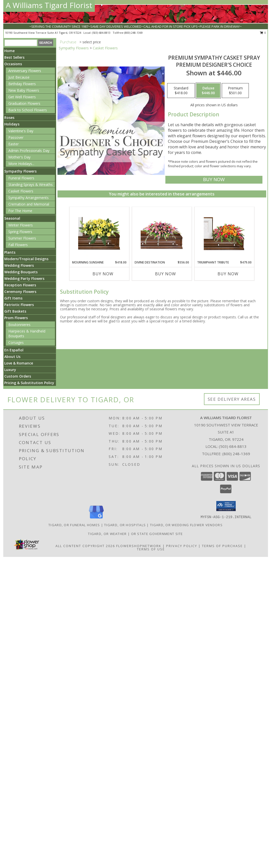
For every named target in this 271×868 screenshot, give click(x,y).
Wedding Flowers (19, 265)
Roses (9, 118)
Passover (16, 137)
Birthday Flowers (22, 84)
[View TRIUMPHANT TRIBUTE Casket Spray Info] (224, 234)
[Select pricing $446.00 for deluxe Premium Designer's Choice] (208, 91)
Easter (13, 144)
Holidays (12, 124)
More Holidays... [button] (21, 164)
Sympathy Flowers (20, 171)
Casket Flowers (21, 191)
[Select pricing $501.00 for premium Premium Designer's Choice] (235, 91)
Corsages (16, 342)
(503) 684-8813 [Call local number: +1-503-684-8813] (102, 33)
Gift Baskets (15, 311)
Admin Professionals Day (29, 151)
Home (9, 51)
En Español (14, 350)
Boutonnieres (19, 325)
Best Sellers (14, 57)
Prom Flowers (16, 318)
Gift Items (13, 298)
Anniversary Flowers (25, 71)
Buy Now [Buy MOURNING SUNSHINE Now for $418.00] (103, 274)
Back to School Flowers (28, 110)
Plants (10, 252)
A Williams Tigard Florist (49, 5)
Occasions (13, 64)
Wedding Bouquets (21, 272)
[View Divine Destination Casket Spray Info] (162, 233)
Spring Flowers (20, 232)
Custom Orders (18, 376)
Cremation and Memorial (29, 204)
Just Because (19, 77)
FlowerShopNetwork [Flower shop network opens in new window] (139, 546)
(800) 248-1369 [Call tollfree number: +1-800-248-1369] (133, 33)
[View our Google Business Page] (96, 519)
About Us (12, 357)
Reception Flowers (20, 285)
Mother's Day (19, 157)
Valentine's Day (21, 131)
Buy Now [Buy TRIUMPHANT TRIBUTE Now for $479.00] (228, 274)
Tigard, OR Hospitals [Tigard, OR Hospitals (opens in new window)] (125, 525)
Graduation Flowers (24, 103)
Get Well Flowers (22, 97)
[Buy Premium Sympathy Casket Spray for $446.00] (214, 180)
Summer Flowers (22, 238)
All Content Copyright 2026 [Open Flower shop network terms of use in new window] (85, 546)
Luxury (10, 370)
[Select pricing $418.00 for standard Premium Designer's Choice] (181, 91)
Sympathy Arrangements (28, 198)
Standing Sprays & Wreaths (31, 185)
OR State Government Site (157, 534)
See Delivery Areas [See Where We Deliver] (232, 399)
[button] (226, 506)
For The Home (20, 211)
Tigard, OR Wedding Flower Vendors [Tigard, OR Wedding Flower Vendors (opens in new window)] (186, 525)
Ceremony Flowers (20, 292)
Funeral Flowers (21, 178)
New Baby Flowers (24, 90)
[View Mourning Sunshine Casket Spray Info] (99, 233)
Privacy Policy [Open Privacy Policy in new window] (182, 546)
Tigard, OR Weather (107, 534)
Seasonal (12, 218)
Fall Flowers (18, 245)
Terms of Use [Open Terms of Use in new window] (151, 549)
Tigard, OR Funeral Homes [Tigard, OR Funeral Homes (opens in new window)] (74, 525)
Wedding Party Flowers (24, 278)
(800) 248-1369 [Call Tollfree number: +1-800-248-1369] (236, 454)
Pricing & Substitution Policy (29, 383)
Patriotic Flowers (19, 305)
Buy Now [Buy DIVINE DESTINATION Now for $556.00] (165, 274)
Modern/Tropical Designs (26, 259)
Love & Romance (19, 363)
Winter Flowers (21, 225)
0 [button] (263, 33)
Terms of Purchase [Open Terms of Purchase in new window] (222, 546)
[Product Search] (21, 43)
